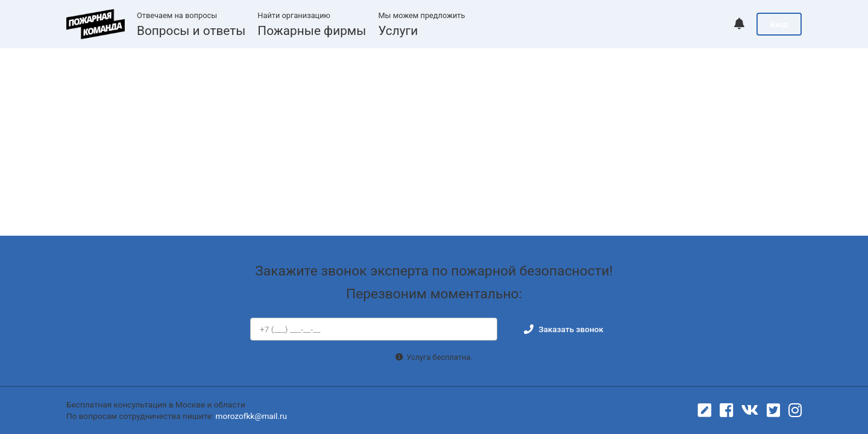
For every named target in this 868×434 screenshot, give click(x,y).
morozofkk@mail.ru (252, 416)
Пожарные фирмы (312, 31)
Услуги (398, 31)
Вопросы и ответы (191, 31)
